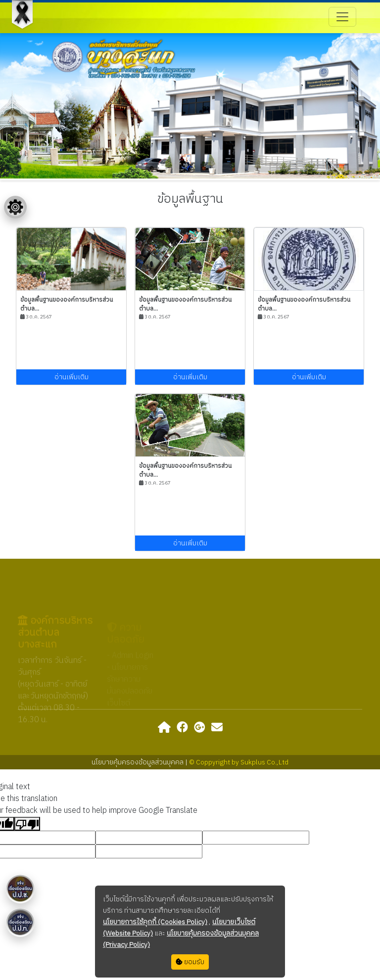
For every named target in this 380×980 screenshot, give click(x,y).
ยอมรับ (190, 962)
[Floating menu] (15, 207)
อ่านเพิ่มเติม (71, 377)
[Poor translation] (27, 824)
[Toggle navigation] (342, 17)
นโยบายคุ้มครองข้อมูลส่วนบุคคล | (140, 762)
